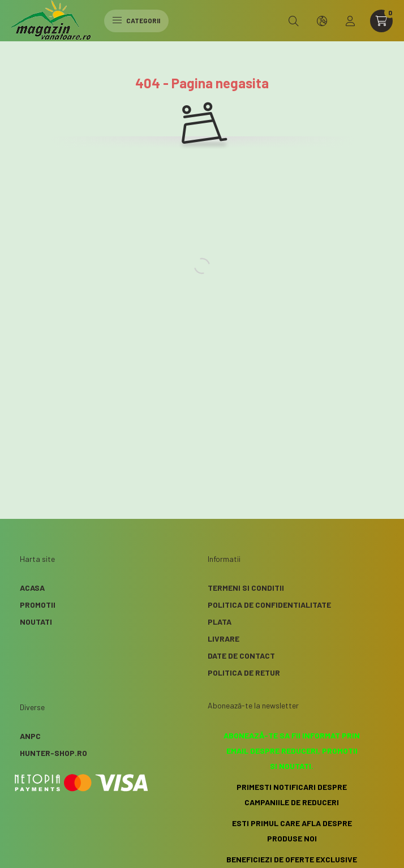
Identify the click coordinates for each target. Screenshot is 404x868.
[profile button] (350, 21)
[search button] (294, 21)
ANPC (30, 736)
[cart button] (381, 21)
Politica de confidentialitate (269, 605)
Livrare (224, 639)
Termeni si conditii (246, 588)
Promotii (38, 605)
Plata (220, 622)
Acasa (32, 588)
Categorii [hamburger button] (136, 20)
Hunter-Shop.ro (53, 753)
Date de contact (241, 656)
